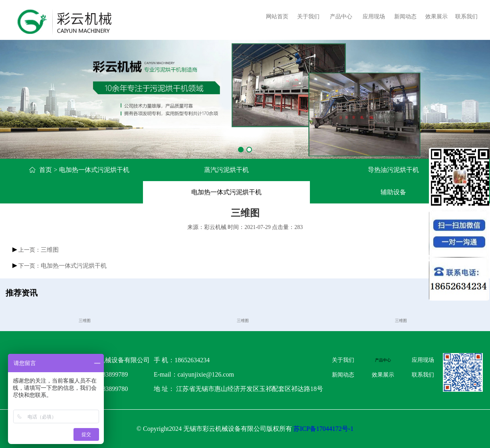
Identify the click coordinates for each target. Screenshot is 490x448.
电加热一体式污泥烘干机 (226, 192)
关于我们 (308, 17)
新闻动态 (405, 17)
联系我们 (466, 17)
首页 (46, 170)
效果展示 (436, 17)
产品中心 (341, 17)
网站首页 (277, 17)
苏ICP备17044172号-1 (323, 429)
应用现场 (374, 17)
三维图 (50, 250)
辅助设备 (393, 192)
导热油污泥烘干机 (393, 170)
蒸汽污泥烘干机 (226, 170)
